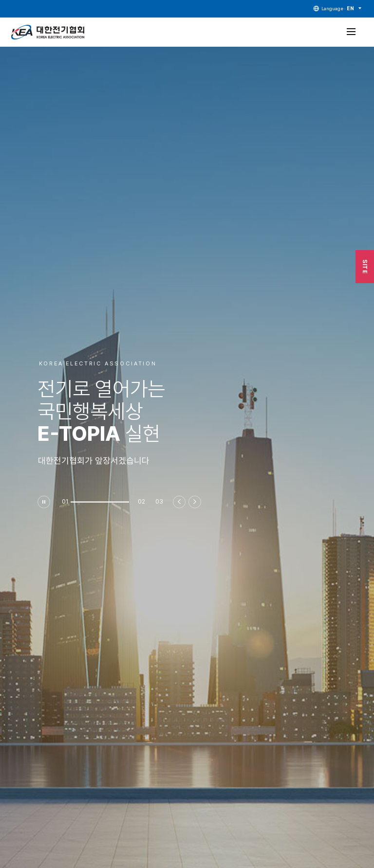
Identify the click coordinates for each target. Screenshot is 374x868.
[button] (100, 502)
